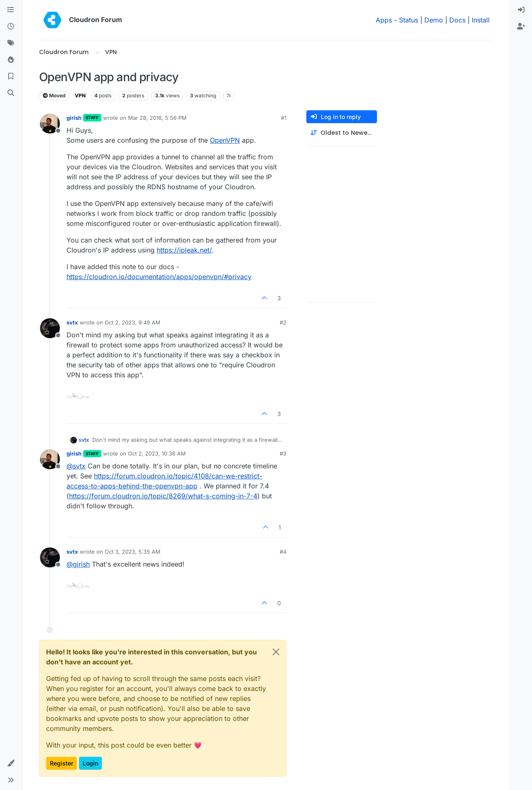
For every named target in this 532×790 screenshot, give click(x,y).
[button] (11, 763)
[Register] (521, 27)
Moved (54, 95)
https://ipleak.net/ (184, 250)
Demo (434, 20)
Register (62, 763)
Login (90, 763)
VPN (80, 95)
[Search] (11, 93)
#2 (283, 322)
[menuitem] (521, 10)
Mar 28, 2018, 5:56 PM (157, 118)
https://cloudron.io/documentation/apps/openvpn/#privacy (159, 277)
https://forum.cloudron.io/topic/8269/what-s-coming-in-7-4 (163, 496)
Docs (457, 20)
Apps (384, 20)
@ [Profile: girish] (78, 564)
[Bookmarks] (11, 77)
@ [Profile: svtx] (76, 466)
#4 (283, 552)
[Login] (521, 10)
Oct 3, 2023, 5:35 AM (133, 552)
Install (481, 20)
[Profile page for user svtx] (50, 328)
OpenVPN (225, 140)
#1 (284, 118)
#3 (283, 453)
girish (74, 118)
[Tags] (11, 43)
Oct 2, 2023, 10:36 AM (157, 453)
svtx (72, 322)
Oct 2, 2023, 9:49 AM (133, 322)
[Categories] (11, 10)
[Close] (276, 652)
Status (409, 20)
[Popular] (11, 60)
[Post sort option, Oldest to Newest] (342, 133)
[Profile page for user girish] (50, 124)
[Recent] (11, 27)
